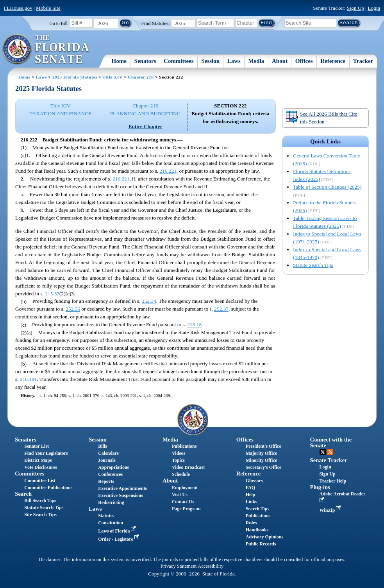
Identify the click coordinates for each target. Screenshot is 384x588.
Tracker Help (333, 481)
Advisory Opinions (264, 537)
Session (210, 61)
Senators (145, 61)
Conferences (110, 474)
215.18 (194, 325)
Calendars (108, 453)
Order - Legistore (119, 539)
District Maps (38, 460)
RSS (330, 452)
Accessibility (211, 566)
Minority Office (261, 460)
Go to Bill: (59, 23)
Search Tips (257, 509)
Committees (179, 61)
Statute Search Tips (313, 265)
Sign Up (355, 8)
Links (251, 502)
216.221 (168, 171)
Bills (103, 446)
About (280, 61)
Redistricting (111, 502)
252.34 (149, 301)
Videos (179, 453)
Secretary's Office (263, 467)
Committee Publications (48, 488)
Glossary (255, 481)
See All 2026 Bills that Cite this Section (321, 117)
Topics (178, 460)
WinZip (331, 510)
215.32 (52, 294)
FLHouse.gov (18, 8)
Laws (234, 61)
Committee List (40, 481)
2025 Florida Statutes (75, 77)
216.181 (28, 380)
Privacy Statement (179, 566)
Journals (107, 460)
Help (251, 495)
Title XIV (113, 77)
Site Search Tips (40, 515)
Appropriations (113, 467)
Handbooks (257, 530)
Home (119, 61)
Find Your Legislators (46, 453)
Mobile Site (48, 8)
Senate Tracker (329, 460)
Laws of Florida (118, 531)
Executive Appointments (122, 488)
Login (374, 8)
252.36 (73, 309)
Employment (185, 488)
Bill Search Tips (40, 500)
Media (256, 61)
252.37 (221, 309)
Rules (251, 523)
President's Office (263, 446)
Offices (304, 61)
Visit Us (180, 495)
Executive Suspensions (121, 495)
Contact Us (183, 502)
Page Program (186, 509)
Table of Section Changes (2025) (327, 187)
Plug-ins (320, 487)
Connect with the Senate (331, 442)
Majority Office (261, 453)
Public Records (261, 544)
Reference (333, 61)
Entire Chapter (146, 126)
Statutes (106, 516)
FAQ (250, 488)
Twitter (323, 452)
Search (23, 494)
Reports (106, 481)
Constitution (111, 523)
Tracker (363, 61)
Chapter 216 (141, 77)
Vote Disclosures (41, 467)
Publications (184, 446)
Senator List (37, 446)
